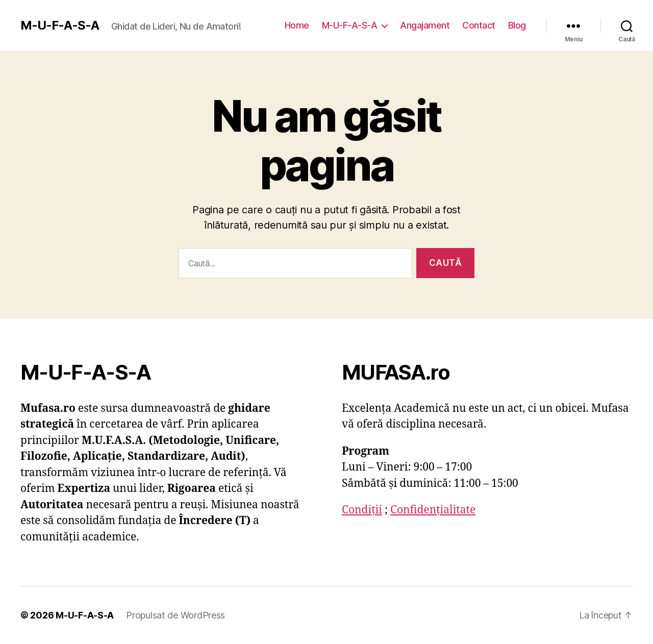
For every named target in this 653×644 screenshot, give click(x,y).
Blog (517, 25)
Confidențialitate (433, 510)
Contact (479, 25)
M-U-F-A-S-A (60, 26)
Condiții (362, 510)
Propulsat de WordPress (175, 615)
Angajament (425, 25)
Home (297, 25)
